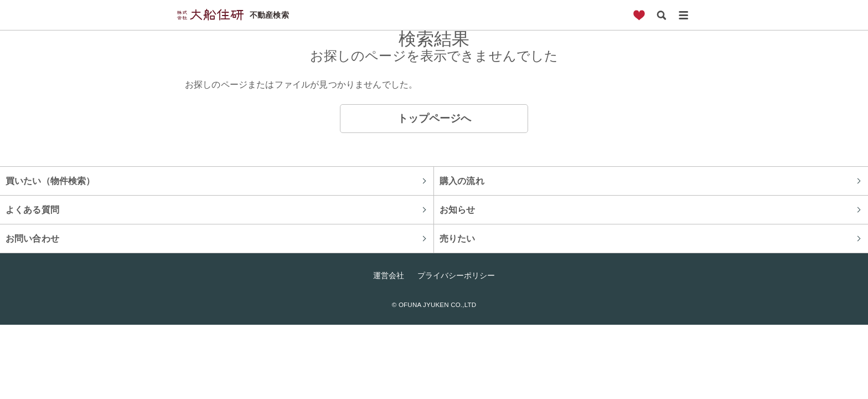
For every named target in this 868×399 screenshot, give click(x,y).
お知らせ (458, 209)
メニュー (683, 15)
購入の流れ (462, 181)
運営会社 (389, 275)
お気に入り (639, 15)
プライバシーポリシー (456, 275)
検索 (661, 15)
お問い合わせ (32, 238)
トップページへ (434, 118)
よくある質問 (32, 209)
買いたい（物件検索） (50, 181)
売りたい (458, 238)
